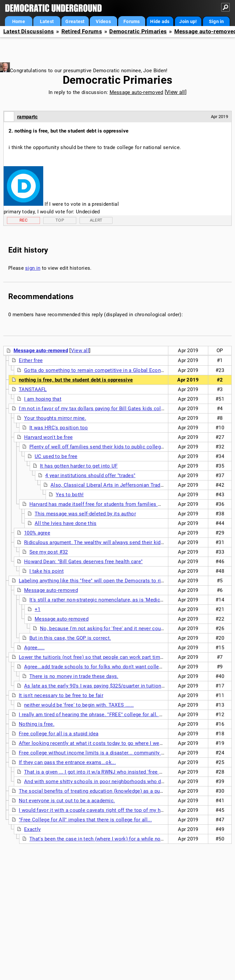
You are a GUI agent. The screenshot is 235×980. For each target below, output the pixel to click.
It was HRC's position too (59, 428)
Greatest (75, 21)
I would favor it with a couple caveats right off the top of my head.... (97, 810)
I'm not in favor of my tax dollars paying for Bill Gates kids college (95, 409)
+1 (38, 609)
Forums (132, 21)
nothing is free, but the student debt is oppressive (76, 380)
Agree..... (34, 648)
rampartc (27, 117)
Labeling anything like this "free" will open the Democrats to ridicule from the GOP (113, 581)
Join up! (188, 21)
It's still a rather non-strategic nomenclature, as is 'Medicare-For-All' (107, 600)
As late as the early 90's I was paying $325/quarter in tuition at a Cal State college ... (121, 686)
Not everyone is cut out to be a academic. (67, 801)
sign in (33, 268)
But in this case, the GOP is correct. (70, 638)
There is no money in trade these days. (74, 676)
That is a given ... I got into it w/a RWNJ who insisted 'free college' (101, 772)
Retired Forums (82, 31)
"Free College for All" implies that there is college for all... (85, 820)
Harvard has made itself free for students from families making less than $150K (121, 504)
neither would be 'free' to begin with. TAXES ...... (79, 705)
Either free (31, 360)
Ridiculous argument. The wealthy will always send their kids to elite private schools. (122, 542)
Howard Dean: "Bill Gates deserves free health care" (83, 562)
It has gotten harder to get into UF (79, 466)
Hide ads (160, 21)
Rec (23, 220)
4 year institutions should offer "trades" (90, 475)
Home (19, 21)
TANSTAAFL (33, 389)
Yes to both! (70, 495)
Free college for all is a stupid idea (59, 734)
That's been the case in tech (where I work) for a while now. (97, 839)
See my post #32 (49, 552)
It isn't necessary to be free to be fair (61, 695)
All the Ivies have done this (66, 523)
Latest (47, 21)
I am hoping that (43, 399)
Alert (96, 220)
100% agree (37, 533)
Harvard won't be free (48, 437)
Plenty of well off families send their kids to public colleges (98, 447)
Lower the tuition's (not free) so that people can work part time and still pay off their (115, 657)
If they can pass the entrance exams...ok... (67, 762)
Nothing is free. (37, 724)
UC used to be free (56, 456)
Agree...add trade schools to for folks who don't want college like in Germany (113, 667)
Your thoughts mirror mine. (55, 418)
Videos (103, 21)
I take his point (47, 571)
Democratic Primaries (138, 31)
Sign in (217, 21)
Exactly (32, 829)
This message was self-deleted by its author (85, 514)
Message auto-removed (136, 92)
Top (60, 220)
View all (175, 92)
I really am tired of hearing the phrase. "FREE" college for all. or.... (94, 715)
